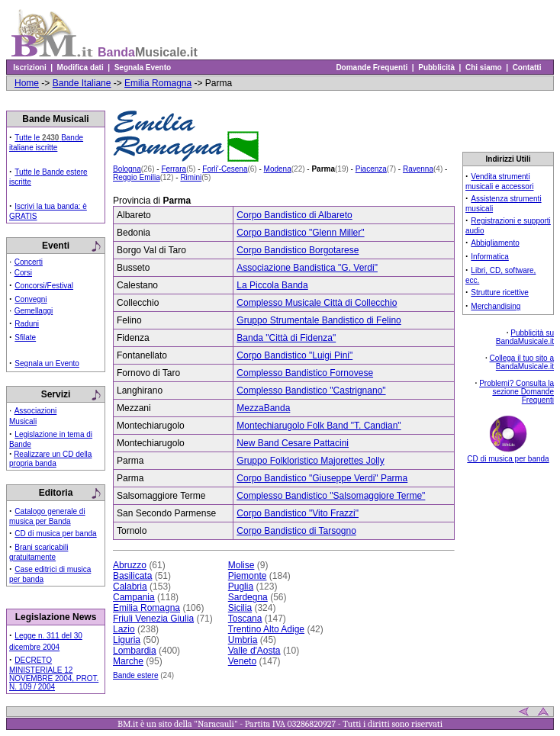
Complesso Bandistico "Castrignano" (311, 390)
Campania (134, 597)
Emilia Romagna (158, 83)
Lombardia (135, 651)
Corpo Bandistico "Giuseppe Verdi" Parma (322, 478)
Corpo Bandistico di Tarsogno (296, 531)
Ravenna (418, 169)
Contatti (527, 67)
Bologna (127, 169)
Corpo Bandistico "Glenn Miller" (300, 233)
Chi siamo (483, 67)
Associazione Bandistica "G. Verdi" (307, 268)
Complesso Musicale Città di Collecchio (317, 303)
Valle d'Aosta (254, 651)
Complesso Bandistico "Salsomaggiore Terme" (331, 496)
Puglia (241, 587)
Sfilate (25, 337)
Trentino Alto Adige (266, 629)
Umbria (243, 640)
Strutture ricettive (500, 292)
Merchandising (496, 306)
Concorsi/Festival (44, 286)
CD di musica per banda (55, 534)
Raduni (27, 324)
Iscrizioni (30, 67)
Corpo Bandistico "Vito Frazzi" (298, 513)
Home (27, 83)
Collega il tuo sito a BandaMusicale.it (522, 362)
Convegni (31, 299)
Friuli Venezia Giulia (153, 619)
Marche (128, 661)
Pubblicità (437, 67)
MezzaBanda (263, 408)
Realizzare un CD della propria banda (50, 459)
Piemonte (248, 576)
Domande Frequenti (372, 67)
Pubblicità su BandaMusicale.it (525, 337)
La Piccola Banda (272, 285)
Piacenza (371, 169)
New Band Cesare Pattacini (293, 443)
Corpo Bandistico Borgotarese (298, 250)
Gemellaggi (34, 311)
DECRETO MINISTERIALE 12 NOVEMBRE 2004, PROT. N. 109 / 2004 (54, 673)
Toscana (245, 619)
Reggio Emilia (137, 177)
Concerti (29, 262)
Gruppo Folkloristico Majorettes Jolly (310, 461)
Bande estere (136, 675)
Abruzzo (130, 565)
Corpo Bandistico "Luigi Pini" (294, 355)
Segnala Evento (143, 67)
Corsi (23, 273)
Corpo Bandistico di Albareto (294, 215)
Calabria (130, 587)
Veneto (242, 661)
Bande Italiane (82, 83)
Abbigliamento (495, 243)
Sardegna (248, 597)
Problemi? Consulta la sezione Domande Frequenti (517, 392)
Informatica (489, 257)
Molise (241, 565)
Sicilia (240, 608)
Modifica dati (80, 67)
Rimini (191, 177)
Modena (278, 169)
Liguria (127, 640)
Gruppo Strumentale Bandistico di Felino (319, 320)
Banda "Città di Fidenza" (286, 338)
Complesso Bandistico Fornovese (305, 373)
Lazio (124, 629)
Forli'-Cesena (225, 169)
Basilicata (132, 576)
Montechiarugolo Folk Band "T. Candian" (319, 426)
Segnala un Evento (47, 363)
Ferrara (174, 169)
